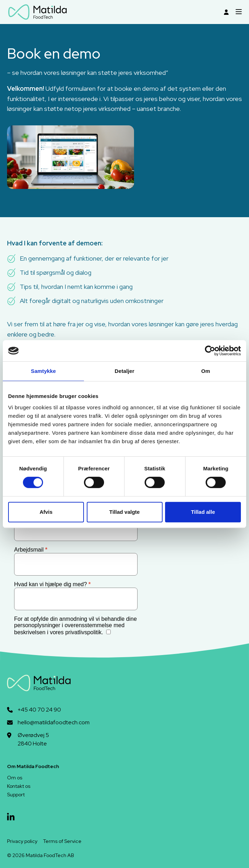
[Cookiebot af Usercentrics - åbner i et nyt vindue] (210, 351)
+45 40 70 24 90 (39, 710)
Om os (15, 778)
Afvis (46, 512)
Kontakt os (19, 786)
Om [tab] (205, 371)
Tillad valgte (124, 512)
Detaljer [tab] (124, 371)
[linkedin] (11, 817)
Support (16, 795)
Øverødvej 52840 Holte (33, 739)
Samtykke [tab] (44, 371)
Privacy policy (22, 841)
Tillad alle (203, 512)
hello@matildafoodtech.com (54, 722)
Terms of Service (62, 841)
